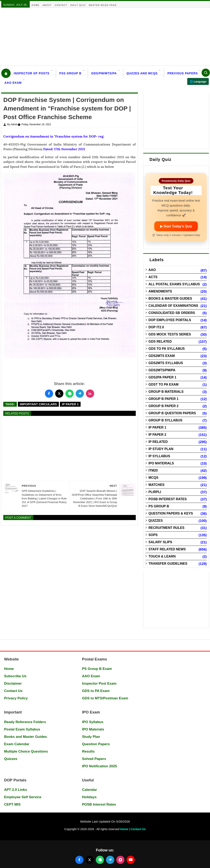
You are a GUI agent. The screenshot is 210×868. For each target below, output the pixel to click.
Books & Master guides (170, 299)
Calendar (90, 790)
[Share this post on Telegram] (80, 394)
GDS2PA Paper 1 (162, 377)
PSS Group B (70, 73)
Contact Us (13, 691)
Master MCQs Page (103, 5)
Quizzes (156, 521)
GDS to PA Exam (96, 691)
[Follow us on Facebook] (79, 860)
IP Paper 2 (157, 435)
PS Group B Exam (97, 669)
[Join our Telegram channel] (110, 860)
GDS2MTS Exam (162, 356)
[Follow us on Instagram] (120, 860)
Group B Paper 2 (163, 406)
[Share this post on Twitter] (59, 394)
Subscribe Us (15, 676)
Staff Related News (167, 549)
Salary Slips (160, 542)
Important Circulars (38, 404)
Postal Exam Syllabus (22, 729)
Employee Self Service (23, 797)
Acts (153, 277)
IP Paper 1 (70, 404)
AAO (152, 270)
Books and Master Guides (26, 737)
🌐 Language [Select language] (198, 82)
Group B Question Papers (172, 413)
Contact (61, 5)
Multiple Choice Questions (26, 751)
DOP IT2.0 (156, 327)
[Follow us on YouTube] (131, 860)
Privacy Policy (16, 698)
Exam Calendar (17, 744)
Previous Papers (183, 73)
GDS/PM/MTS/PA (104, 73)
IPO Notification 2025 (99, 766)
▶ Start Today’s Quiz (176, 226)
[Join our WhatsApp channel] (100, 860)
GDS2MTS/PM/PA (162, 370)
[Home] (6, 73)
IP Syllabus (159, 456)
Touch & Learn (162, 556)
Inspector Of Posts (32, 73)
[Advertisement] (105, 37)
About (47, 5)
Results (88, 751)
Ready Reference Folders (25, 722)
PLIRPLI (155, 492)
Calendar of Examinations (173, 306)
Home (36, 5)
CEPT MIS (12, 804)
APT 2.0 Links (15, 790)
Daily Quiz (78, 5)
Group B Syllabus (165, 420)
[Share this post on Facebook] (49, 394)
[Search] (206, 73)
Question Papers (96, 744)
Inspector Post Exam (99, 683)
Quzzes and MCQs (142, 73)
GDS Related (160, 341)
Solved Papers (94, 759)
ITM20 (153, 470)
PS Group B (159, 506)
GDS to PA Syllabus (167, 349)
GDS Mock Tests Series (170, 334)
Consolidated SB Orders (172, 313)
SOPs (153, 535)
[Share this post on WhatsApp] (70, 394)
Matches (156, 485)
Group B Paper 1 (163, 399)
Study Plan (91, 737)
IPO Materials (161, 463)
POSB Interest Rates (168, 499)
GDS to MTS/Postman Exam (105, 698)
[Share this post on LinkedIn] (90, 394)
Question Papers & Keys (171, 513)
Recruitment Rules (166, 528)
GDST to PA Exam (163, 384)
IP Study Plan (161, 449)
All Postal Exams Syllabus (174, 284)
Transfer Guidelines (168, 564)
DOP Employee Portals (170, 320)
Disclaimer (13, 683)
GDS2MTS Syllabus (166, 363)
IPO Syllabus (93, 722)
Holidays (89, 797)
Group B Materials (166, 392)
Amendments (160, 291)
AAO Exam (13, 83)
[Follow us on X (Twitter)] (90, 860)
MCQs (153, 478)
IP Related (158, 442)
